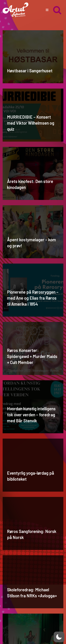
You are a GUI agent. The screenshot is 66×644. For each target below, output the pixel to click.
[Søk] (57, 10)
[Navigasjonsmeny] (47, 10)
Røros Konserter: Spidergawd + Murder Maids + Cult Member (32, 356)
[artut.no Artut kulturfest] (15, 10)
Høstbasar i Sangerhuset (30, 71)
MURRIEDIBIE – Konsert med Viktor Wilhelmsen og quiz (31, 123)
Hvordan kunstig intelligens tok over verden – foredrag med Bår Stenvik (31, 415)
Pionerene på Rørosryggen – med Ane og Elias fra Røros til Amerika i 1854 (33, 298)
